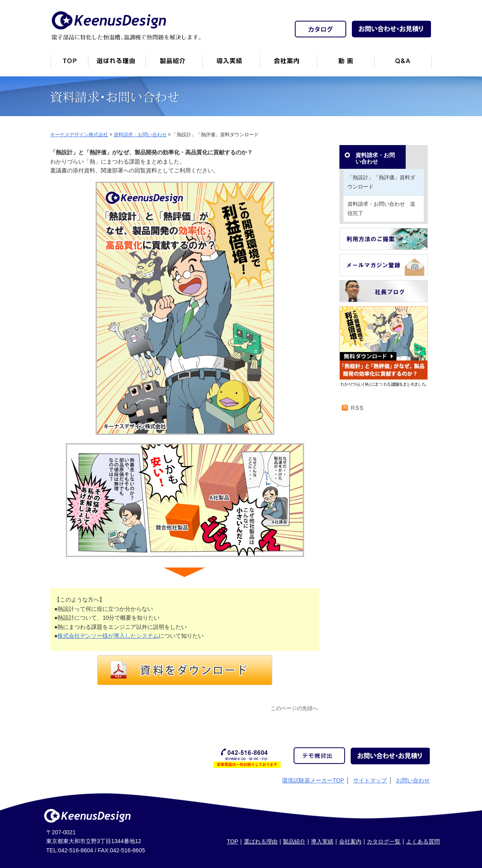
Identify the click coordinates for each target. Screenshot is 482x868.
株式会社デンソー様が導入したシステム (108, 636)
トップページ (69, 64)
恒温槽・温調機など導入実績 (231, 64)
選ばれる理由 (261, 841)
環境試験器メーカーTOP (313, 780)
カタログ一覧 (384, 841)
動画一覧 (346, 64)
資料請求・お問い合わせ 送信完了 (381, 208)
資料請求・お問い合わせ (375, 158)
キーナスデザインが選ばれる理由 (117, 64)
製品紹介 (174, 64)
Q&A (403, 64)
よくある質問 (423, 841)
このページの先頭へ (294, 708)
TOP (233, 841)
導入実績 (322, 841)
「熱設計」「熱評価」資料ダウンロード (381, 182)
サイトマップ (370, 780)
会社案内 (288, 64)
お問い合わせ (413, 780)
